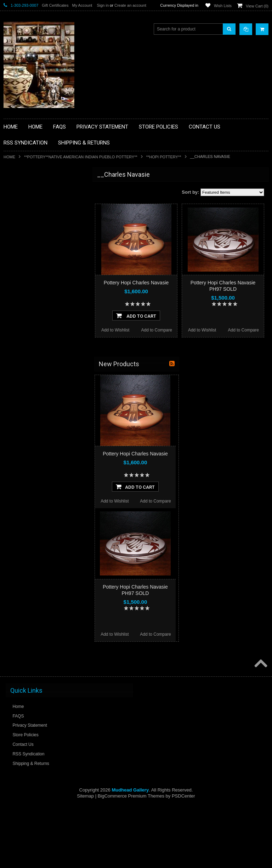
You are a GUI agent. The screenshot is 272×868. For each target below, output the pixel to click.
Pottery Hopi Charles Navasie (136, 283)
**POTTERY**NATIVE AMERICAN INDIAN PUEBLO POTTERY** (81, 157)
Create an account (130, 5)
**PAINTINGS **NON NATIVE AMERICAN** (36, 218)
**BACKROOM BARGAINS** (35, 191)
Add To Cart (136, 316)
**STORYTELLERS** (28, 407)
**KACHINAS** (22, 287)
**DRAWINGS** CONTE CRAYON (40, 263)
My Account (82, 5)
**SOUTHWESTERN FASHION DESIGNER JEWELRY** (37, 374)
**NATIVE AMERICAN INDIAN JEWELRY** (36, 320)
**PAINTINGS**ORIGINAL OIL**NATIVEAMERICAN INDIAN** (41, 338)
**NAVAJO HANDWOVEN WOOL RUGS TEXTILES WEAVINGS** (46, 356)
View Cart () (257, 6)
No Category (20, 419)
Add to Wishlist (115, 330)
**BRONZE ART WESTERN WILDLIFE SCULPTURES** (45, 248)
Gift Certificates (55, 5)
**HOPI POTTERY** (164, 157)
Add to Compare (157, 330)
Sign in (103, 5)
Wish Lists (223, 6)
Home (9, 157)
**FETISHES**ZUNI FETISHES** (39, 275)
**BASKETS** (21, 203)
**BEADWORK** (24, 233)
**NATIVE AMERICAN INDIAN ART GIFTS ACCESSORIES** (41, 302)
